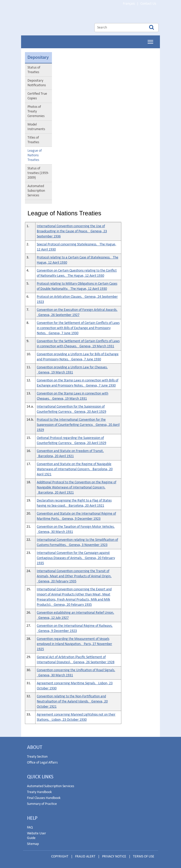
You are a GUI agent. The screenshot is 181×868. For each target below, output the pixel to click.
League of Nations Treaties (35, 155)
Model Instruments (36, 127)
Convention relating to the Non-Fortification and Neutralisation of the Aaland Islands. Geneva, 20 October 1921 (72, 702)
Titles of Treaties (33, 140)
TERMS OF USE (144, 857)
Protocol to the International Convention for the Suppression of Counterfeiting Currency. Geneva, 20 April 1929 (78, 425)
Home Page (69, 22)
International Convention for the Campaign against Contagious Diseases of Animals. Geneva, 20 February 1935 (76, 558)
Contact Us (148, 4)
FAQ (30, 828)
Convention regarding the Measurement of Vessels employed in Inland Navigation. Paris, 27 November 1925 (74, 644)
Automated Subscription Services (36, 191)
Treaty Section (37, 757)
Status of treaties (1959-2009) (38, 173)
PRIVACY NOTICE (114, 857)
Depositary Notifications (37, 83)
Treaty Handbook (39, 792)
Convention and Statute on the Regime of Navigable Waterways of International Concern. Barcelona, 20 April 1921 (75, 469)
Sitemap (33, 844)
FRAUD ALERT (85, 857)
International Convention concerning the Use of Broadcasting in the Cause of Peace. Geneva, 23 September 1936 (72, 231)
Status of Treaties (34, 70)
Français (129, 4)
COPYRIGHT (60, 857)
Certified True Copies (37, 96)
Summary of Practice (42, 804)
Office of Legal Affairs (42, 763)
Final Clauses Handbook (44, 798)
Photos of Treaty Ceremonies (36, 112)
